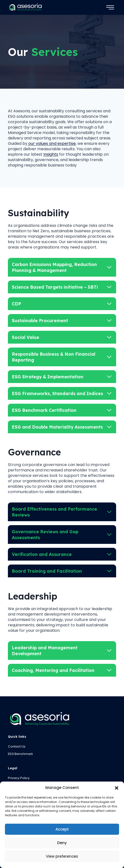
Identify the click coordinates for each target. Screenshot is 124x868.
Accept (62, 829)
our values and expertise (52, 143)
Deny (62, 843)
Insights (51, 154)
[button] (117, 788)
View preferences (62, 856)
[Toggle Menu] (110, 7)
